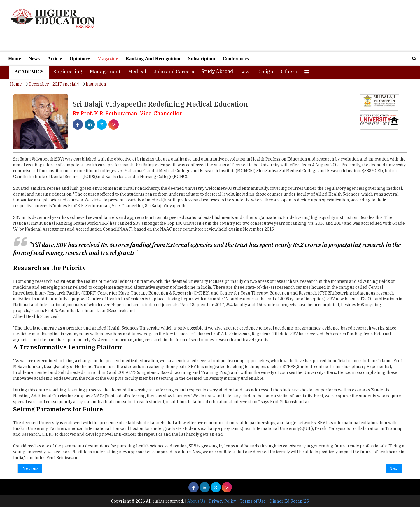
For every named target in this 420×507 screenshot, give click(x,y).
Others (289, 72)
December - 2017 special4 (54, 84)
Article (55, 59)
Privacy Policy (223, 501)
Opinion (80, 59)
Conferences (236, 59)
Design (265, 72)
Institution (96, 84)
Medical (137, 72)
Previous (30, 468)
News (34, 59)
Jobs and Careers (174, 72)
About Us (196, 501)
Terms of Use (253, 501)
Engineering (68, 72)
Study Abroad (217, 71)
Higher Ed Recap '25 (289, 501)
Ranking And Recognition (153, 59)
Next (394, 468)
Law (245, 72)
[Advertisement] (277, 26)
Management (105, 72)
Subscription (202, 59)
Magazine (108, 59)
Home (14, 59)
